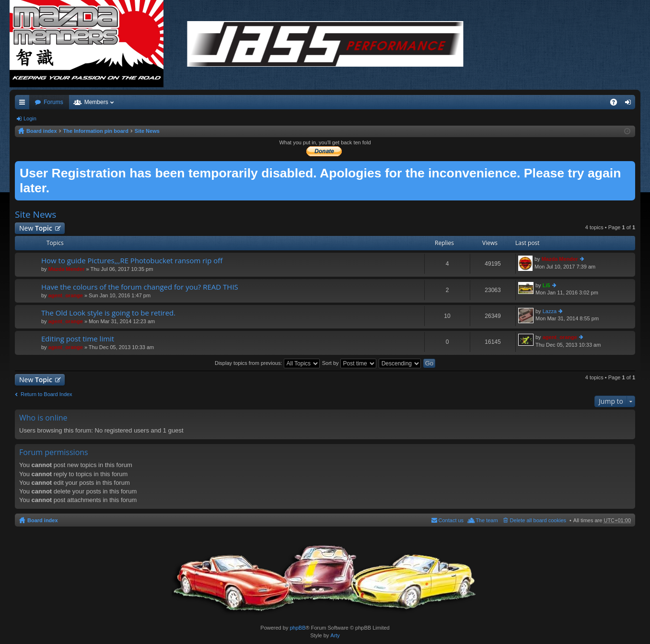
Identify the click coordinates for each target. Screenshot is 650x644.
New (36, 228)
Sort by (349, 363)
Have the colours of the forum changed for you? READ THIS (140, 287)
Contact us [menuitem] (451, 520)
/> (325, 44)
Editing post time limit (78, 339)
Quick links (24, 104)
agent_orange (66, 295)
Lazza (550, 311)
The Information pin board (96, 131)
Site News (147, 131)
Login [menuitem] (630, 104)
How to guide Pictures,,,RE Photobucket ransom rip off (132, 261)
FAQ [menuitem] (617, 104)
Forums (53, 102)
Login (30, 118)
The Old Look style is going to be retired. (108, 313)
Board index (42, 131)
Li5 (546, 285)
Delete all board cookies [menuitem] (538, 520)
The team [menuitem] (487, 520)
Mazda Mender (67, 269)
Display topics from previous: (267, 363)
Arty (335, 635)
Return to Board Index (46, 394)
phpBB (297, 628)
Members (96, 102)
